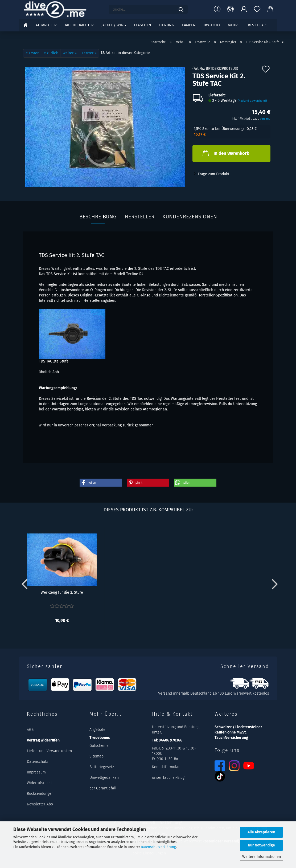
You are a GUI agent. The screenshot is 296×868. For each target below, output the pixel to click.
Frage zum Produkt (213, 174)
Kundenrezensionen (190, 217)
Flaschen (143, 25)
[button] (231, 9)
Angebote (97, 730)
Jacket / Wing (114, 25)
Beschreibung (98, 217)
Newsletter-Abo (40, 804)
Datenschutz (37, 762)
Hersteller (139, 217)
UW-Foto (212, 25)
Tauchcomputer (79, 25)
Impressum (36, 772)
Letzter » (89, 53)
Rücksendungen (40, 794)
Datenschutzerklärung (158, 847)
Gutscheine (99, 746)
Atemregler (46, 25)
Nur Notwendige (261, 845)
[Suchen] (181, 9)
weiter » (70, 53)
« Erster (32, 53)
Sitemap (96, 756)
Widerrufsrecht (39, 783)
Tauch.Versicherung (231, 738)
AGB (30, 730)
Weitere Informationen (262, 857)
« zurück (51, 53)
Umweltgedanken (104, 778)
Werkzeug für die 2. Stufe (62, 592)
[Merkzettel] (257, 9)
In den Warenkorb (225, 153)
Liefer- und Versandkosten (49, 751)
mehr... (234, 25)
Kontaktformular (166, 767)
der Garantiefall (103, 788)
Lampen (189, 25)
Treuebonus (100, 738)
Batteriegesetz (102, 767)
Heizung (167, 25)
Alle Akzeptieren (261, 832)
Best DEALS (258, 25)
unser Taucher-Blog (168, 778)
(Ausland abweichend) (252, 101)
